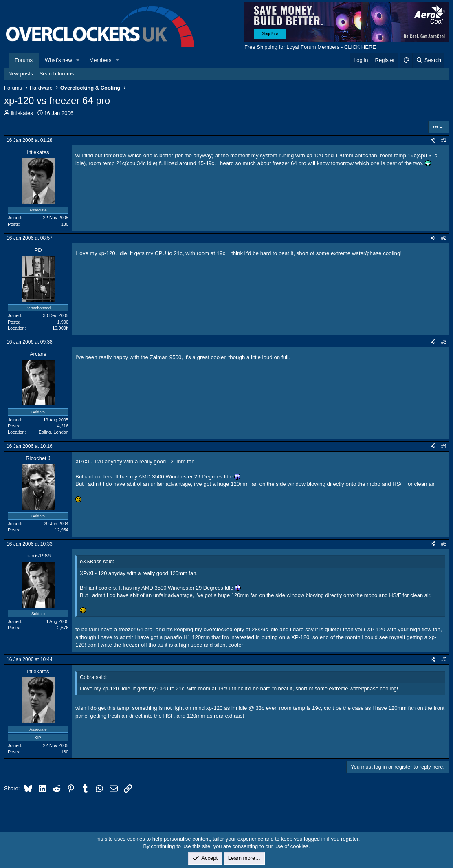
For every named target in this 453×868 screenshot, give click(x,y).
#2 (444, 238)
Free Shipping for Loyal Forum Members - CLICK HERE (310, 47)
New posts (21, 74)
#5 (444, 544)
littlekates (22, 113)
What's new (58, 60)
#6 (444, 659)
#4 (444, 446)
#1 (444, 140)
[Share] (433, 140)
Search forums (57, 74)
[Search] (428, 60)
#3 (444, 342)
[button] (78, 60)
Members (100, 60)
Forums (24, 60)
